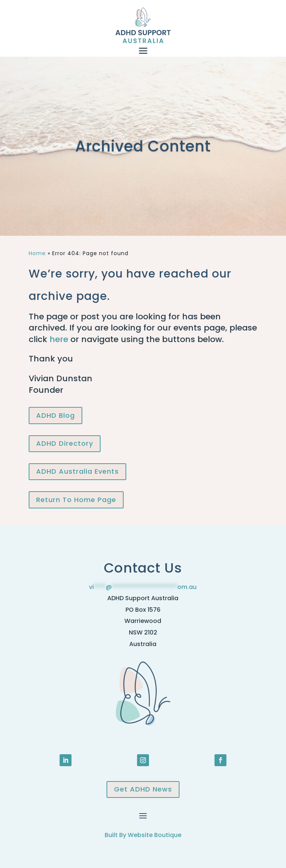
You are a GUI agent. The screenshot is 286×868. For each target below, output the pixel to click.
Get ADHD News (143, 789)
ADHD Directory (65, 443)
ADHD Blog (55, 415)
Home (37, 253)
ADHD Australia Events (77, 471)
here (59, 339)
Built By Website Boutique (143, 835)
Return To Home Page (76, 500)
